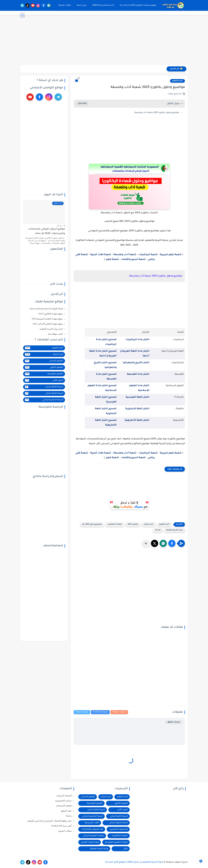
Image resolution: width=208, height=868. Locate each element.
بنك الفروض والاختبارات (92, 829)
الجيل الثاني (44, 380)
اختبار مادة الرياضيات (137, 340)
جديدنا (36, 15)
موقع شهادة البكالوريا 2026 (51, 314)
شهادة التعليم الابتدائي (94, 836)
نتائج (126, 849)
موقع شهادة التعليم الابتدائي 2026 (48, 324)
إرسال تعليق (174, 722)
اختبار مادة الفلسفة (138, 374)
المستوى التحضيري (119, 829)
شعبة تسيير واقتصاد (133, 259)
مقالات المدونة (62, 5)
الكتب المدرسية (92, 823)
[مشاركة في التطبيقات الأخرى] (146, 543)
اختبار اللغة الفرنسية (138, 397)
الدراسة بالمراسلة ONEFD (101, 5)
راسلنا (69, 816)
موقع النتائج (183, 15)
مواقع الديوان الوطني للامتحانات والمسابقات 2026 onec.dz (47, 231)
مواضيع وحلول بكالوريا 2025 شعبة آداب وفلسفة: (157, 113)
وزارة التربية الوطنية (174, 530)
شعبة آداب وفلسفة (125, 255)
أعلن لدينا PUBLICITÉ (61, 826)
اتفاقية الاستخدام (64, 806)
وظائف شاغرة (81, 15)
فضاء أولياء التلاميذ (90, 842)
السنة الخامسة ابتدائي (44, 400)
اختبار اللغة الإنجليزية (137, 409)
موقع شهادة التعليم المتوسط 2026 (47, 319)
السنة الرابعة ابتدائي (119, 823)
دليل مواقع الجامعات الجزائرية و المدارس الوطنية (49, 821)
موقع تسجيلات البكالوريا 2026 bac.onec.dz (136, 5)
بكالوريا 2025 (133, 524)
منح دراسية (79, 5)
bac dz (158, 530)
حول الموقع (66, 811)
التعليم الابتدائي (100, 15)
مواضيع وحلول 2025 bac (92, 524)
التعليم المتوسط (119, 15)
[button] (172, 543)
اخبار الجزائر (149, 524)
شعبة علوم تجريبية (171, 255)
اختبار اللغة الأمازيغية (137, 420)
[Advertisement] (104, 43)
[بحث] (22, 15)
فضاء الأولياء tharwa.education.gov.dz (46, 309)
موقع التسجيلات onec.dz (161, 15)
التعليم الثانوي (139, 15)
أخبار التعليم (177, 81)
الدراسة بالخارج (47, 15)
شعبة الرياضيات (148, 255)
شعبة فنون (112, 259)
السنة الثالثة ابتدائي (44, 387)
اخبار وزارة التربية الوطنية (51, 329)
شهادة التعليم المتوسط (116, 842)
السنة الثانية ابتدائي (44, 393)
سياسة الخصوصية (63, 801)
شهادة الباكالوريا (115, 524)
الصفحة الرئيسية (64, 796)
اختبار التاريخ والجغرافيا (136, 363)
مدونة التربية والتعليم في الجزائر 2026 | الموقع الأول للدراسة (134, 862)
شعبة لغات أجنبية (101, 255)
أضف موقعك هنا (55, 334)
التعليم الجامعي (67, 15)
